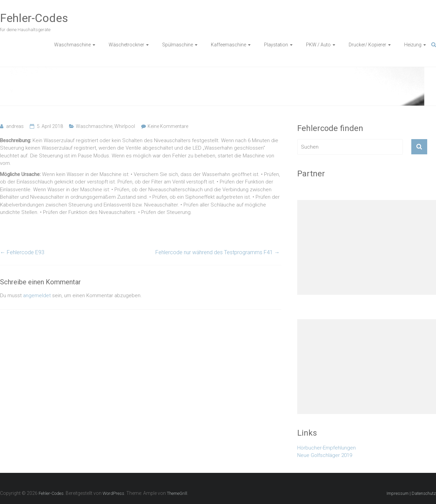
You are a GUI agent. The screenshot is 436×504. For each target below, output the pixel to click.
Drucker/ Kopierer (367, 45)
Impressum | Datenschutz (411, 493)
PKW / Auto (318, 45)
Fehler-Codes (34, 18)
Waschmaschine (72, 45)
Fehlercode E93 (22, 252)
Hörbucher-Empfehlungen (326, 448)
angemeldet (37, 295)
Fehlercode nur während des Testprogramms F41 (217, 252)
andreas (15, 126)
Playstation (276, 45)
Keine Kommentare (168, 126)
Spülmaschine (178, 45)
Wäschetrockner (126, 45)
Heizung (413, 45)
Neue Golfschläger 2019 (325, 455)
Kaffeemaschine (228, 45)
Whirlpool (125, 126)
